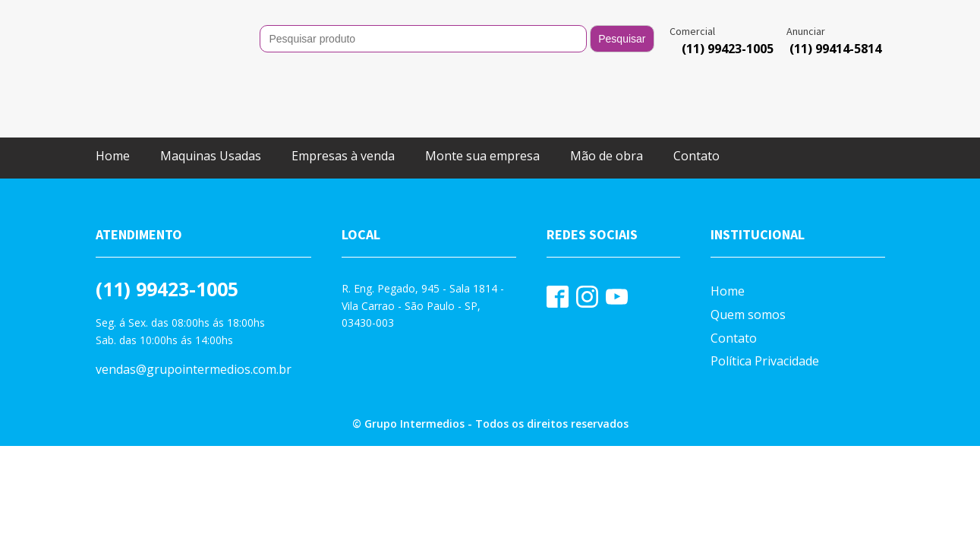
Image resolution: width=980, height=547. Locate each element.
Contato (696, 95)
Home (113, 95)
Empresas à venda (343, 95)
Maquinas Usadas (211, 95)
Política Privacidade (765, 300)
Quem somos (748, 254)
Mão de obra (607, 95)
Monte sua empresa (482, 95)
